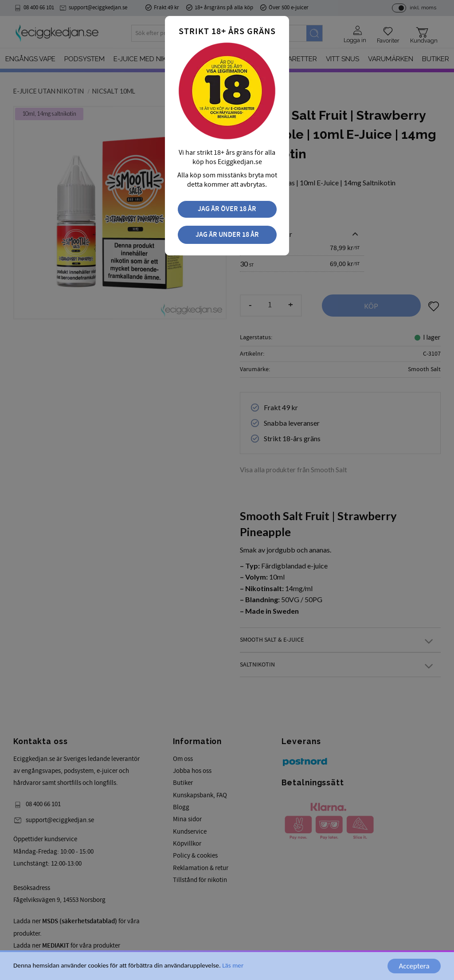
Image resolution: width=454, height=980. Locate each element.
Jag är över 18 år (227, 209)
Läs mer (233, 970)
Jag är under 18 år (227, 235)
